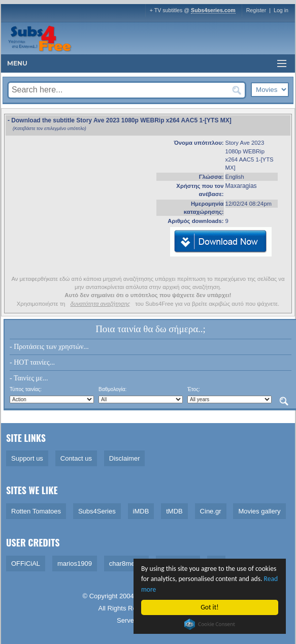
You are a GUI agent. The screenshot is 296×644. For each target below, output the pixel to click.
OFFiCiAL (26, 563)
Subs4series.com (213, 10)
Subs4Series (97, 511)
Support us (27, 458)
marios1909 (75, 563)
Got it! (209, 607)
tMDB (174, 511)
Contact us (76, 458)
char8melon (126, 563)
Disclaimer (125, 458)
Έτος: (194, 389)
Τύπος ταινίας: (26, 389)
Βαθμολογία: (112, 389)
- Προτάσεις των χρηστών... (49, 347)
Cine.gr (211, 511)
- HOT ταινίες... (32, 362)
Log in (281, 10)
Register (256, 10)
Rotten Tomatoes (36, 511)
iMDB (141, 511)
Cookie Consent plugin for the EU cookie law (210, 624)
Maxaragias (241, 186)
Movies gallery (259, 511)
